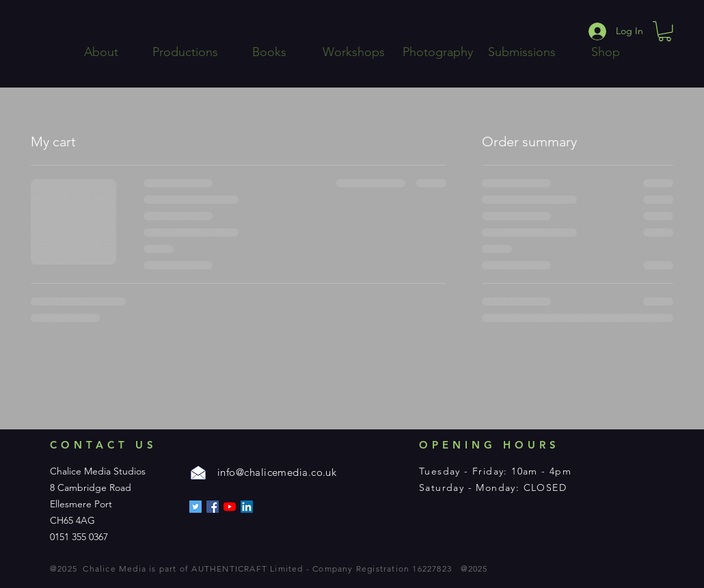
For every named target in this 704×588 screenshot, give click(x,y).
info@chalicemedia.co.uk (277, 472)
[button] (665, 31)
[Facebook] (213, 507)
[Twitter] (195, 507)
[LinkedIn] (247, 507)
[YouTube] (230, 507)
